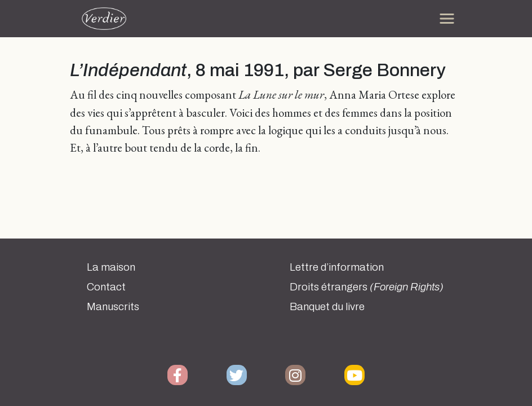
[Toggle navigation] (447, 19)
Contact (106, 287)
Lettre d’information (337, 267)
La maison (111, 267)
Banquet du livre (327, 307)
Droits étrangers (367, 287)
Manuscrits (113, 307)
